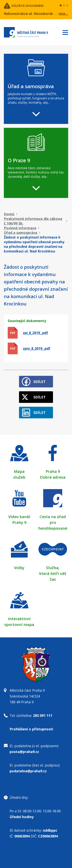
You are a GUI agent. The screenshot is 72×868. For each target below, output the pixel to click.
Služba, (53, 568)
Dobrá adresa (53, 477)
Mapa (19, 471)
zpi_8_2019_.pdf (35, 333)
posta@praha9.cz (24, 752)
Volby (19, 568)
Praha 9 (53, 471)
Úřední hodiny (22, 817)
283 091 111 (43, 715)
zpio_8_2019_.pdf (37, 348)
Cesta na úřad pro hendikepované (53, 522)
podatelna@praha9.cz (28, 771)
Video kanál (19, 517)
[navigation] (36, 89)
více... (63, 14)
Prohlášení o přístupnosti (31, 729)
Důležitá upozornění (27, 6)
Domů (9, 214)
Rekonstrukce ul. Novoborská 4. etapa (37, 14)
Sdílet (40, 382)
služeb (19, 477)
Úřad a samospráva (21, 233)
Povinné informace (20, 228)
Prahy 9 (19, 522)
